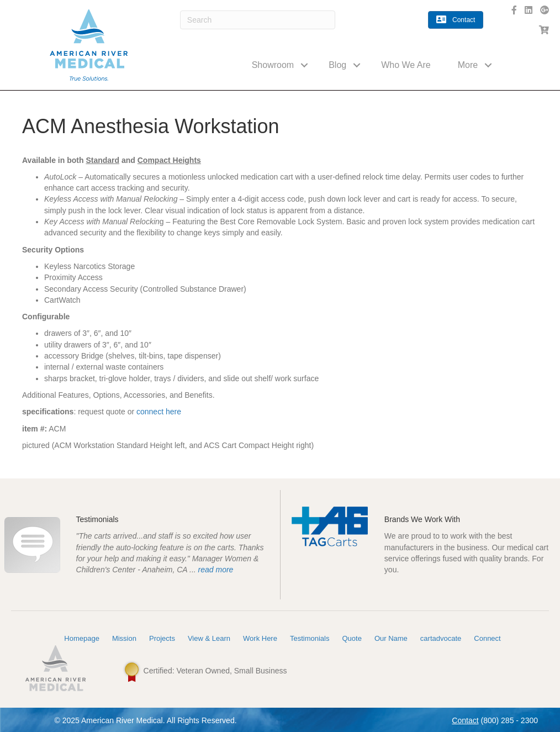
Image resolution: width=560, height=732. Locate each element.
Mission (124, 638)
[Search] (258, 20)
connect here (159, 412)
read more (216, 570)
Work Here (260, 638)
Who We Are (406, 65)
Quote (352, 638)
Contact (465, 720)
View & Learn (209, 638)
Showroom (273, 65)
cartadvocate (441, 638)
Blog (337, 65)
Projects (162, 638)
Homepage (82, 638)
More (468, 65)
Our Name (391, 638)
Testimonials (310, 638)
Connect (487, 638)
